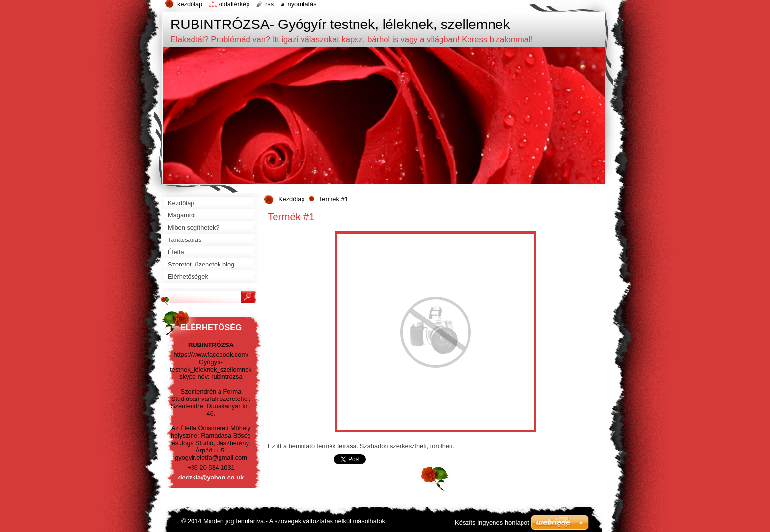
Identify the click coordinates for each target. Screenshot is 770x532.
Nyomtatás (302, 4)
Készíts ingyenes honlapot (492, 522)
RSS (269, 4)
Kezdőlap (291, 199)
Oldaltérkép (234, 4)
